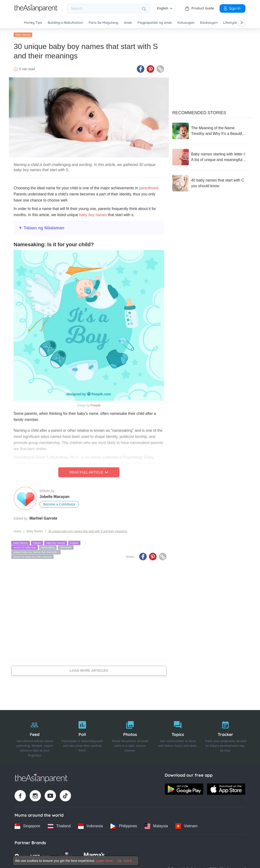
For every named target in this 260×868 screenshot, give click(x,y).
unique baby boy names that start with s (36, 552)
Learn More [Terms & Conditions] (105, 861)
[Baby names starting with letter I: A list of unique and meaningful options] (210, 157)
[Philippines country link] (124, 826)
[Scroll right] (242, 23)
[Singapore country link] (27, 826)
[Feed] (35, 738)
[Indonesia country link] (90, 826)
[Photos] (130, 738)
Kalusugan (186, 23)
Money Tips (33, 23)
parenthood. (149, 188)
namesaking (48, 547)
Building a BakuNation (65, 23)
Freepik (96, 405)
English (165, 8)
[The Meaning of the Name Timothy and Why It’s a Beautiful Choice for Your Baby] (210, 131)
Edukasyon (209, 23)
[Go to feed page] (36, 10)
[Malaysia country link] (156, 826)
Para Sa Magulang (103, 23)
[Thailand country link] (59, 826)
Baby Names (23, 35)
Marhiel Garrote (43, 518)
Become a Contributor (59, 504)
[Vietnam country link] (186, 826)
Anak (128, 23)
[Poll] (82, 738)
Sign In (232, 8)
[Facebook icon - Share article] (141, 69)
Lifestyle (230, 23)
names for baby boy (25, 547)
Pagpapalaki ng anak (155, 23)
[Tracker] (225, 738)
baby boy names (93, 215)
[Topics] (178, 738)
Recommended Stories (199, 113)
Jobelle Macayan (54, 497)
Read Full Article (89, 472)
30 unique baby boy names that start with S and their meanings (88, 531)
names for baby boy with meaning (32, 557)
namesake (66, 547)
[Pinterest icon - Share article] (150, 69)
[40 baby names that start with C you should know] (210, 183)
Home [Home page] (17, 531)
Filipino (37, 543)
